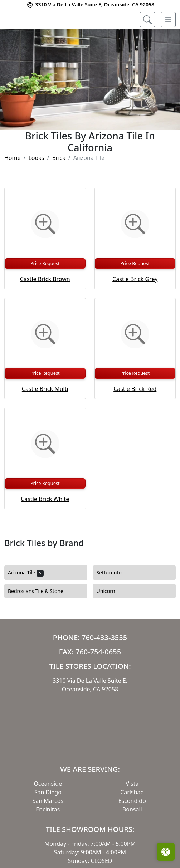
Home (13, 187)
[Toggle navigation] (168, 20)
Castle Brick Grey (135, 308)
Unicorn (110, 620)
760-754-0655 (98, 681)
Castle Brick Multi (45, 418)
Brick (59, 187)
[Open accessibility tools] (166, 852)
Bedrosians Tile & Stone (40, 620)
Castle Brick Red (135, 418)
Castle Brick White (45, 528)
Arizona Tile (26, 602)
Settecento (113, 602)
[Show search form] (147, 20)
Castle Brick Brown (45, 308)
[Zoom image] (45, 253)
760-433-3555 (104, 666)
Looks (36, 187)
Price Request (45, 292)
